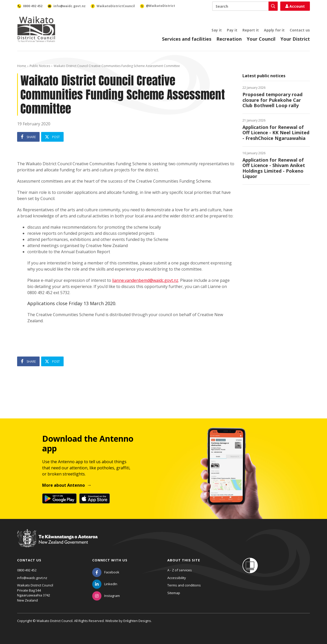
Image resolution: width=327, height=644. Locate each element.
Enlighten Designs (137, 621)
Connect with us (110, 560)
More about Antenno (63, 485)
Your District (295, 39)
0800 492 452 (27, 570)
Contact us (300, 30)
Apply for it (274, 30)
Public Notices (40, 66)
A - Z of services (180, 570)
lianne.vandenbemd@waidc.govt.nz (145, 280)
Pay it (232, 30)
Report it (251, 30)
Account (295, 6)
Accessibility (177, 578)
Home (22, 66)
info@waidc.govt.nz (32, 578)
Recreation (229, 39)
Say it (217, 30)
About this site (184, 560)
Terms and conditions (184, 585)
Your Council (261, 39)
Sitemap (174, 593)
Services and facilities (187, 39)
